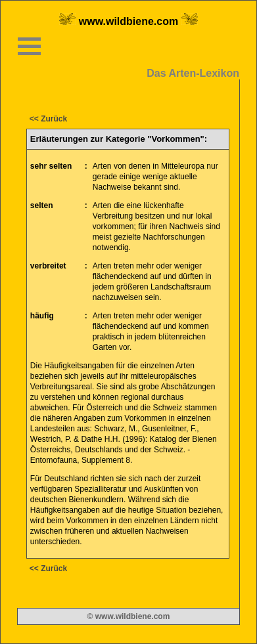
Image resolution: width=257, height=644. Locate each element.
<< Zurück (48, 119)
